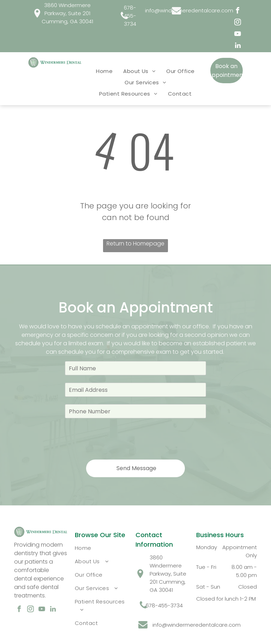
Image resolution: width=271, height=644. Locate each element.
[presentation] (119, 438)
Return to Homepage (135, 244)
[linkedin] (238, 46)
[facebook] (238, 11)
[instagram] (238, 23)
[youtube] (238, 35)
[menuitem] (104, 71)
